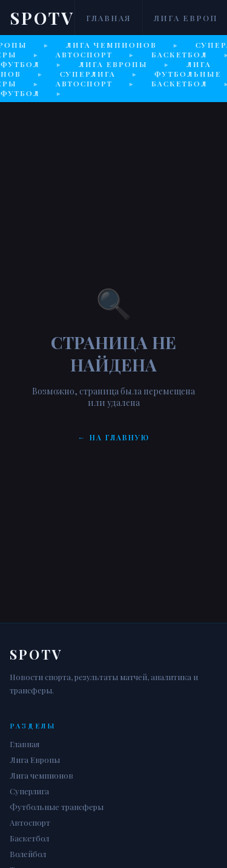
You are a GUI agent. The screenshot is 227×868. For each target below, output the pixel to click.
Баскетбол (29, 838)
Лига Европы (35, 760)
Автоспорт (30, 822)
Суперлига (29, 791)
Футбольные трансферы (57, 807)
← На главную (114, 437)
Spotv (42, 18)
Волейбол (28, 854)
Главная (109, 18)
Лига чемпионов (41, 775)
